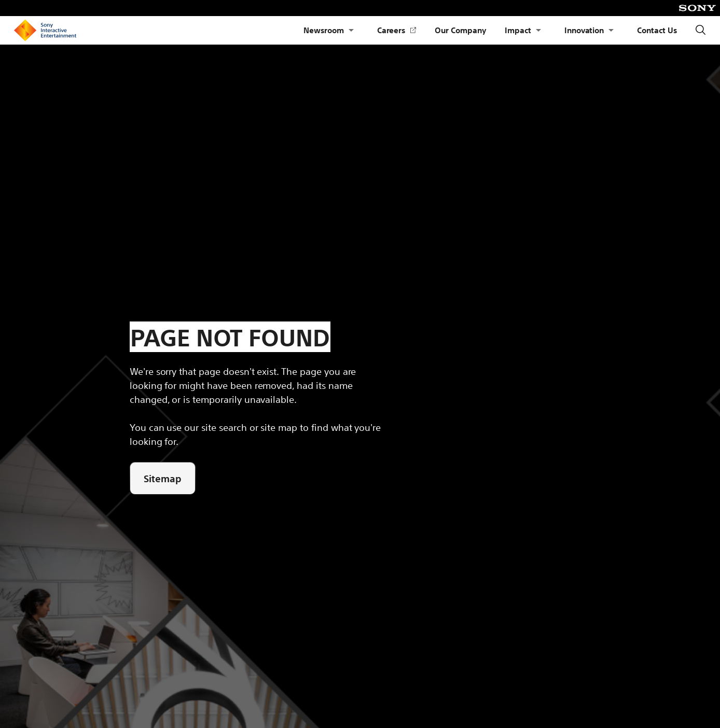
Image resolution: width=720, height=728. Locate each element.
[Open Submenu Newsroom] (351, 30)
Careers (397, 30)
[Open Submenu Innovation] (611, 30)
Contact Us (657, 30)
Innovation (584, 30)
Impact (518, 30)
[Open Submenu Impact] (538, 30)
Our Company (460, 30)
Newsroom (324, 30)
